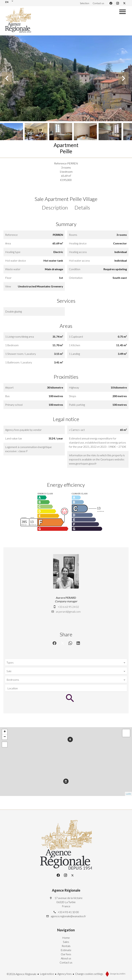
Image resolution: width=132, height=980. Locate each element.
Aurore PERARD (66, 598)
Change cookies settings (89, 974)
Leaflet (128, 794)
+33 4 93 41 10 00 (68, 912)
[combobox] (66, 663)
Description (55, 207)
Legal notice (47, 974)
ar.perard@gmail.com (68, 612)
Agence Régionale (66, 890)
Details (82, 207)
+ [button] (5, 732)
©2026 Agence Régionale (22, 974)
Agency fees (65, 974)
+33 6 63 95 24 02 (68, 607)
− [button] (5, 737)
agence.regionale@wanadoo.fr (68, 916)
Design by (117, 974)
